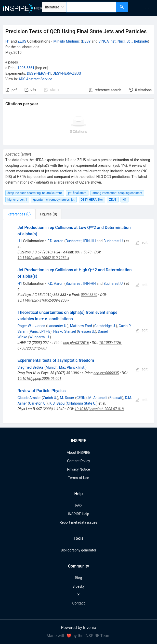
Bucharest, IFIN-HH (81, 241)
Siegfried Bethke (31, 367)
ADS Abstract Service (35, 79)
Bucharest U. (114, 241)
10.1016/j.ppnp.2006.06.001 (40, 379)
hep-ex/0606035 (106, 373)
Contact (79, 603)
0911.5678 (83, 252)
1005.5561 (26, 68)
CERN (81, 398)
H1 (8, 41)
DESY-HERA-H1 (39, 73)
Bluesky (78, 586)
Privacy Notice (78, 469)
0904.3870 (89, 295)
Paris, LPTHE (40, 331)
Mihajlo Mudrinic (67, 41)
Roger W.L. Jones (31, 326)
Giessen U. (87, 331)
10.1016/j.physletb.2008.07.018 (99, 409)
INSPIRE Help (78, 514)
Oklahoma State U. (82, 403)
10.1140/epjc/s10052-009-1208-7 (43, 300)
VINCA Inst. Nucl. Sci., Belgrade (123, 41)
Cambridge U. (105, 326)
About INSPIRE (78, 453)
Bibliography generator (78, 550)
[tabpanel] (78, 321)
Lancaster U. (57, 326)
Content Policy (78, 461)
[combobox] (91, 7)
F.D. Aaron (55, 241)
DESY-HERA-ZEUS (67, 73)
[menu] (143, 8)
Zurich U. (50, 398)
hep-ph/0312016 (76, 343)
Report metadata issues (78, 522)
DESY (86, 41)
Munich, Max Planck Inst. (65, 367)
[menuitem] (147, 8)
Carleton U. (38, 403)
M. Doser (67, 398)
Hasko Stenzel (65, 331)
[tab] (19, 214)
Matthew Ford (81, 326)
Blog (78, 578)
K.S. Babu (57, 403)
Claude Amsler (29, 398)
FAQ (78, 506)
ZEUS (22, 41)
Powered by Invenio (78, 628)
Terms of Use (79, 478)
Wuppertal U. (40, 337)
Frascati (116, 398)
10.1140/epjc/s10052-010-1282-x (43, 258)
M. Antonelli (98, 398)
